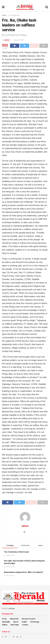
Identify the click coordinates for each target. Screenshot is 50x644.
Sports (16, 622)
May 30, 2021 (19, 40)
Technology (35, 622)
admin (7, 40)
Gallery (5, 625)
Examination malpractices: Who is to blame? (24, 572)
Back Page (15, 625)
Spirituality (6, 622)
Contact (25, 625)
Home (4, 15)
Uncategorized (14, 15)
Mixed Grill (14, 619)
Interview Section (28, 619)
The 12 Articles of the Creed (16, 552)
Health (24, 622)
